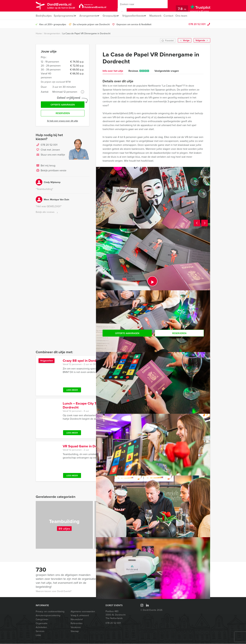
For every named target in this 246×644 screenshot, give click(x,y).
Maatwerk (163, 16)
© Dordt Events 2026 (151, 610)
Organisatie (42, 624)
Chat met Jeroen (48, 152)
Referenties (77, 624)
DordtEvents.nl (62, 6)
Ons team (190, 16)
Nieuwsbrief (77, 620)
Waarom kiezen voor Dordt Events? (54, 591)
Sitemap (75, 631)
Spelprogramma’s (65, 16)
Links (38, 635)
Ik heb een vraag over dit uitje (63, 123)
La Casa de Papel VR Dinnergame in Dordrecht (86, 34)
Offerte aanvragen (63, 105)
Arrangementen (91, 16)
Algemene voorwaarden (83, 612)
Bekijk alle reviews (47, 214)
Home (39, 34)
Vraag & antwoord (80, 616)
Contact (177, 16)
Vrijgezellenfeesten (140, 16)
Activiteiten (41, 627)
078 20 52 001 (197, 24)
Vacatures (76, 627)
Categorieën (42, 620)
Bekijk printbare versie (51, 172)
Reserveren (63, 115)
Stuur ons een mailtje (50, 157)
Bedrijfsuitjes (43, 16)
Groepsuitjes (114, 16)
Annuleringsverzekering (48, 616)
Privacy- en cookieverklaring (50, 612)
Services (40, 631)
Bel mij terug (46, 168)
